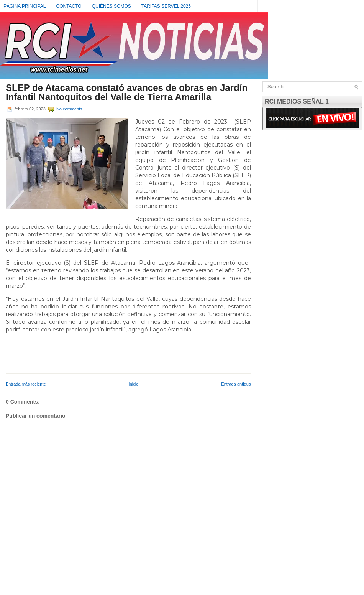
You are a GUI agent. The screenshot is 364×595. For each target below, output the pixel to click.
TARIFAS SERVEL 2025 (166, 6)
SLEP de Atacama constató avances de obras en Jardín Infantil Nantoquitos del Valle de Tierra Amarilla (127, 92)
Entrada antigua (236, 384)
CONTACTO (69, 6)
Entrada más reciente (26, 384)
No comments (69, 109)
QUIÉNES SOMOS (111, 6)
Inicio (134, 384)
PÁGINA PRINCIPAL (25, 6)
